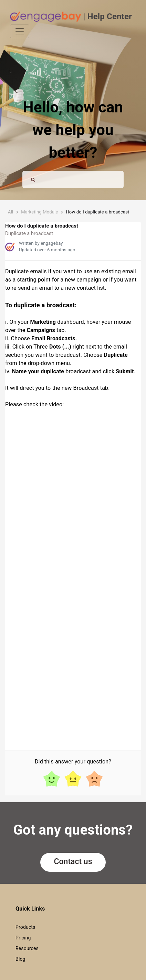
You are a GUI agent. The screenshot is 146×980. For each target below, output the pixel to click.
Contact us (73, 862)
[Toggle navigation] (20, 31)
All (11, 212)
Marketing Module (39, 212)
